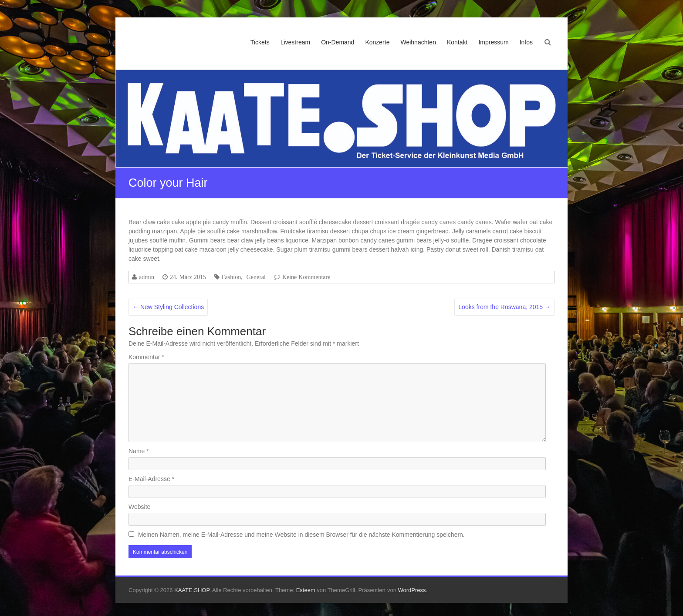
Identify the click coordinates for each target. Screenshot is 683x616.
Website (139, 507)
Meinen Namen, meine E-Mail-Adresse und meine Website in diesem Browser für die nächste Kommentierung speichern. (301, 535)
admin (147, 277)
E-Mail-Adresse (151, 479)
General (256, 277)
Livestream (295, 42)
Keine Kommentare (306, 277)
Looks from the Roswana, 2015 (504, 307)
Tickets (260, 42)
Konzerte (377, 42)
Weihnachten (418, 42)
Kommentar (146, 357)
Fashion (231, 277)
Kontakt (457, 42)
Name (139, 451)
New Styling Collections (168, 307)
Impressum (493, 42)
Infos (526, 42)
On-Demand (338, 42)
